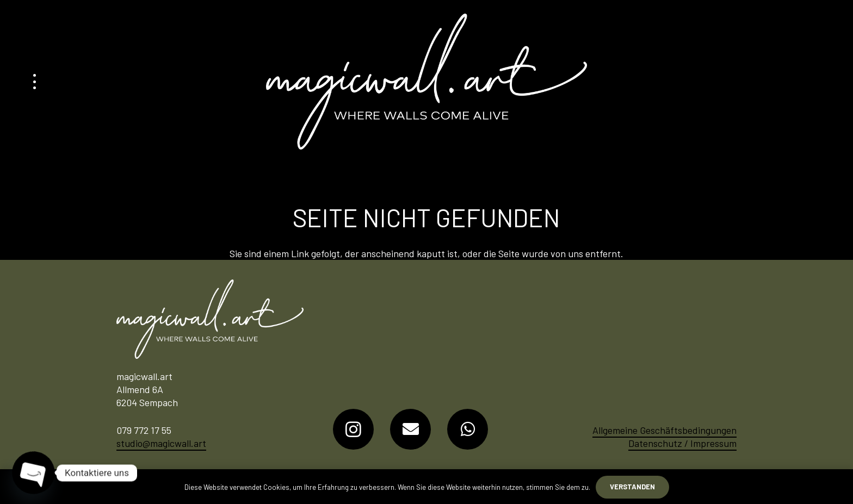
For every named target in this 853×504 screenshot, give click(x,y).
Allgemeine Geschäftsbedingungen (665, 430)
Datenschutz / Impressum (682, 443)
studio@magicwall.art (161, 443)
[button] (35, 82)
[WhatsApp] (468, 429)
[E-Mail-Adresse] (410, 429)
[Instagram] (353, 429)
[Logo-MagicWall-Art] (426, 82)
